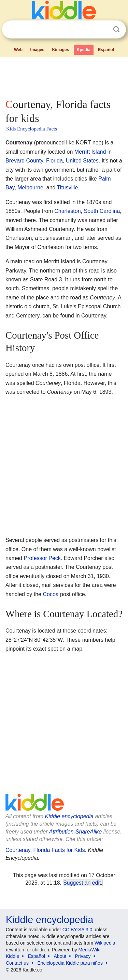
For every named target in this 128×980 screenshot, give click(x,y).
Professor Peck (42, 558)
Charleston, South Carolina (87, 211)
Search (116, 29)
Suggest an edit (82, 883)
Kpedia (84, 50)
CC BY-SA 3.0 (77, 930)
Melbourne (30, 188)
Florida (54, 161)
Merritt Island (90, 152)
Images (37, 50)
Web (18, 50)
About (60, 956)
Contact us (17, 963)
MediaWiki (89, 950)
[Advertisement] (64, 76)
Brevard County (24, 161)
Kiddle (12, 956)
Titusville (68, 188)
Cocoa (51, 594)
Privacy (83, 956)
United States (82, 161)
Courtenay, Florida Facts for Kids (45, 850)
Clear (102, 30)
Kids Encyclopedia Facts (32, 129)
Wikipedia (105, 943)
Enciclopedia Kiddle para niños (70, 963)
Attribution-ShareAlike (75, 832)
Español (106, 50)
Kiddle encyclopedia (69, 816)
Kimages (60, 50)
